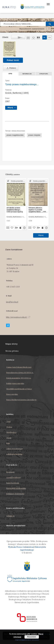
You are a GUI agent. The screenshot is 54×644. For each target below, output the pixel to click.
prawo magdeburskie (15, 135)
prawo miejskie (34, 135)
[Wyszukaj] (50, 24)
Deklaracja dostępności (15, 494)
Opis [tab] (10, 74)
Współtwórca (11, 432)
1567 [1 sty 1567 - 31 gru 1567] (7, 101)
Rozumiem (32, 637)
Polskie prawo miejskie (15, 383)
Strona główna (12, 351)
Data (8, 443)
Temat (9, 438)
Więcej (41, 235)
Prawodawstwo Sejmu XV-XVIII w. (20, 373)
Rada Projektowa (13, 483)
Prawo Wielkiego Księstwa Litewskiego (21, 400)
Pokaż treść (13, 60)
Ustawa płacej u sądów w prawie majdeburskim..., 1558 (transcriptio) (38, 210)
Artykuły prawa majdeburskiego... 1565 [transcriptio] (15, 210)
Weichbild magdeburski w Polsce (19, 389)
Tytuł (8, 421)
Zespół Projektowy (14, 477)
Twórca (9, 427)
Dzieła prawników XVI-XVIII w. (19, 378)
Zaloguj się (11, 516)
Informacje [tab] (27, 74)
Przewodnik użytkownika (16, 488)
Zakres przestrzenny (15, 449)
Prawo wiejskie (12, 394)
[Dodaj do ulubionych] (33, 38)
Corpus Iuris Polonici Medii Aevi (19, 367)
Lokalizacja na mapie (14, 454)
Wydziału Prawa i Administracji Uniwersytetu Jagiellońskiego (27, 548)
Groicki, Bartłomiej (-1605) (17, 93)
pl (44, 38)
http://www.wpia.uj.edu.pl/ (18, 317)
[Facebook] (8, 325)
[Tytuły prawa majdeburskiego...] (9, 49)
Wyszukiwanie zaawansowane (32, 29)
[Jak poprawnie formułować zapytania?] (49, 29)
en (50, 38)
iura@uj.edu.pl (12, 302)
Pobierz (11, 68)
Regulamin (11, 472)
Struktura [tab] (44, 74)
